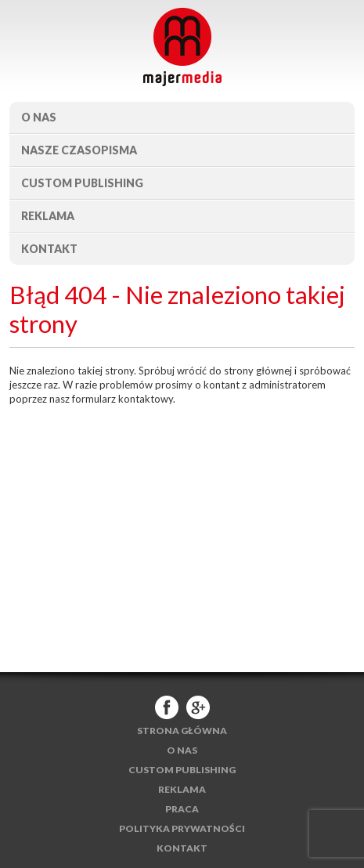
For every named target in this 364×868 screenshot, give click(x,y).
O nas (39, 117)
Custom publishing (82, 183)
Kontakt (49, 249)
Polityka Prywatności (182, 828)
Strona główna (182, 731)
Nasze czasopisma (79, 150)
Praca (182, 809)
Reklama (48, 216)
